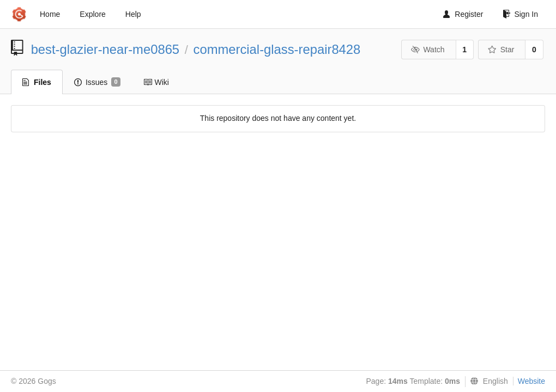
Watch (428, 50)
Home (50, 14)
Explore (92, 14)
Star (501, 50)
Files (37, 82)
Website (531, 381)
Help (133, 14)
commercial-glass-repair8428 (277, 49)
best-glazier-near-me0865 (105, 49)
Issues (97, 82)
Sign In (520, 14)
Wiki (156, 82)
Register (463, 14)
